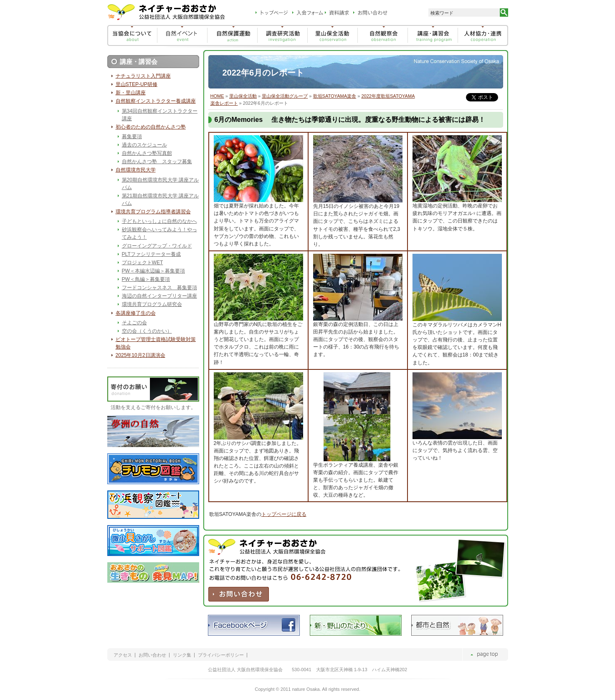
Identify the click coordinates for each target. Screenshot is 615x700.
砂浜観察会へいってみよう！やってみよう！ (159, 233)
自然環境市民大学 (136, 170)
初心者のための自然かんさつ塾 (151, 127)
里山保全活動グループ (285, 96)
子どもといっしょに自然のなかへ (159, 221)
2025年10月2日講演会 (140, 355)
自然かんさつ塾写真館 (147, 153)
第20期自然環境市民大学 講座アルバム (161, 184)
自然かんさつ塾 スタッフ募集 (157, 162)
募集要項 (132, 136)
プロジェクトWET (143, 263)
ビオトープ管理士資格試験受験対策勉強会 (156, 343)
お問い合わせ (152, 655)
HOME (217, 96)
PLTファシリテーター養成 (151, 254)
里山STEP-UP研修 (137, 84)
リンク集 (182, 655)
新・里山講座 (131, 93)
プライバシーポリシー (221, 655)
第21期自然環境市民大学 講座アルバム (161, 200)
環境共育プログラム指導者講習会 (153, 212)
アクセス (123, 655)
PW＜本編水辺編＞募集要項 (153, 271)
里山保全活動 (243, 96)
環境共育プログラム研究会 (152, 304)
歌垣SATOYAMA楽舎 (335, 96)
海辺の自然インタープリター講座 (159, 296)
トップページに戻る (284, 514)
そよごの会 (134, 323)
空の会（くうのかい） (147, 331)
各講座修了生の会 (136, 313)
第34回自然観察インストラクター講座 (160, 115)
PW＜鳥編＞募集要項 (146, 279)
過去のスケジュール (144, 145)
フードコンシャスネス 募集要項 (159, 288)
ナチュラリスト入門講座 (143, 76)
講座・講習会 (139, 62)
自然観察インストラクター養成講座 (156, 101)
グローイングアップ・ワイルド (157, 246)
